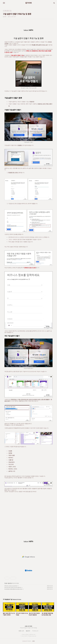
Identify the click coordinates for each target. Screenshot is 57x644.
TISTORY (29, 641)
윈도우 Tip (10, 583)
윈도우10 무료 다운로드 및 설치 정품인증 (13, 587)
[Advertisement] (28, 557)
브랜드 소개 (21, 631)
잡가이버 (28, 3)
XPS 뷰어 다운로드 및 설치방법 (11, 586)
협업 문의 (28, 631)
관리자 (34, 641)
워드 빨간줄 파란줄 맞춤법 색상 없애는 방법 (13, 589)
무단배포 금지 (35, 631)
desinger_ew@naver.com (30, 634)
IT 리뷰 (6, 583)
